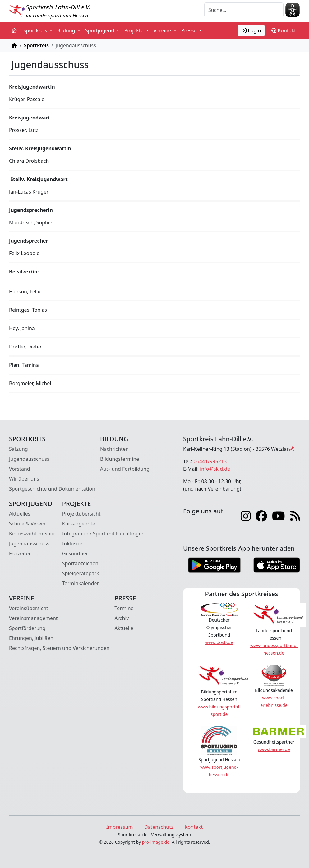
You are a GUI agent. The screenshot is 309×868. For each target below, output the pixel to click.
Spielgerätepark (81, 573)
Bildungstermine (120, 459)
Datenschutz (159, 827)
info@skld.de (215, 469)
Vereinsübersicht (29, 608)
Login (251, 30)
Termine (124, 608)
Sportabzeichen (80, 563)
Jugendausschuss (29, 459)
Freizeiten (20, 553)
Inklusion (73, 544)
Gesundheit (76, 553)
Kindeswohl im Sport (33, 534)
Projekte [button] (134, 30)
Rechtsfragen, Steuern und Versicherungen (59, 648)
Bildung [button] (67, 30)
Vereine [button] (163, 30)
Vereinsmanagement (33, 618)
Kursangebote (79, 524)
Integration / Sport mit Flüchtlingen (103, 534)
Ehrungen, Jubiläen (31, 638)
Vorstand (20, 469)
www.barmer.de (274, 749)
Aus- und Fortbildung (125, 469)
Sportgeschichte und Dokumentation (52, 489)
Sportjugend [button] (100, 30)
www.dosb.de (219, 642)
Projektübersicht (81, 514)
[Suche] (244, 10)
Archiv (122, 618)
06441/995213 (210, 461)
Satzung (18, 449)
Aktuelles (20, 514)
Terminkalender (81, 583)
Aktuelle (124, 628)
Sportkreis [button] (36, 30)
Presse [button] (190, 30)
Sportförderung (27, 628)
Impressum (120, 827)
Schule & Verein (27, 524)
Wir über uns (24, 479)
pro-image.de (156, 842)
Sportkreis (36, 45)
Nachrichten (114, 449)
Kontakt (284, 30)
